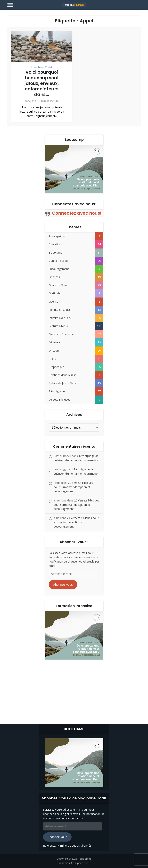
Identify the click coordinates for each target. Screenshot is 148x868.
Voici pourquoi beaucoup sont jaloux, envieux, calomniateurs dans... (42, 83)
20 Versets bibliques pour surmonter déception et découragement (73, 487)
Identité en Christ (42, 67)
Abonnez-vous (63, 585)
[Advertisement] (74, 691)
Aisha (33, 101)
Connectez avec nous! (74, 204)
